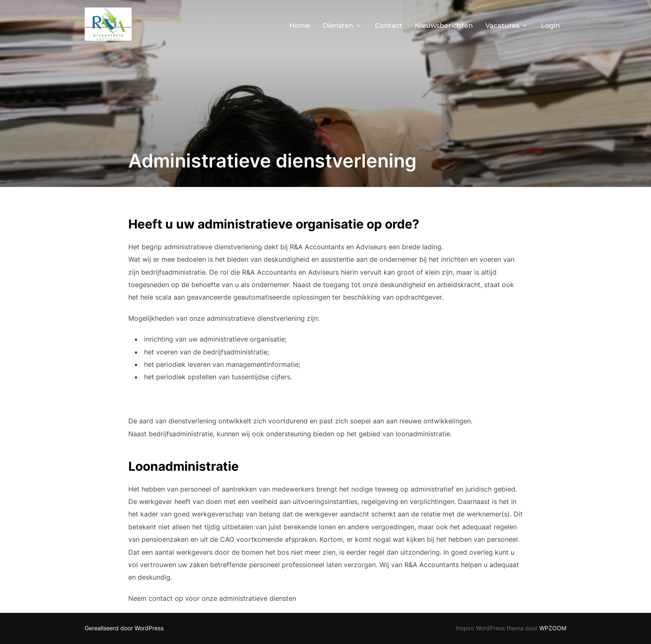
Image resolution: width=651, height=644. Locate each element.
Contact (389, 26)
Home (300, 26)
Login (551, 26)
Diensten (343, 26)
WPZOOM (553, 628)
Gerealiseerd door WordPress (124, 628)
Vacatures (507, 26)
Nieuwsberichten (444, 26)
